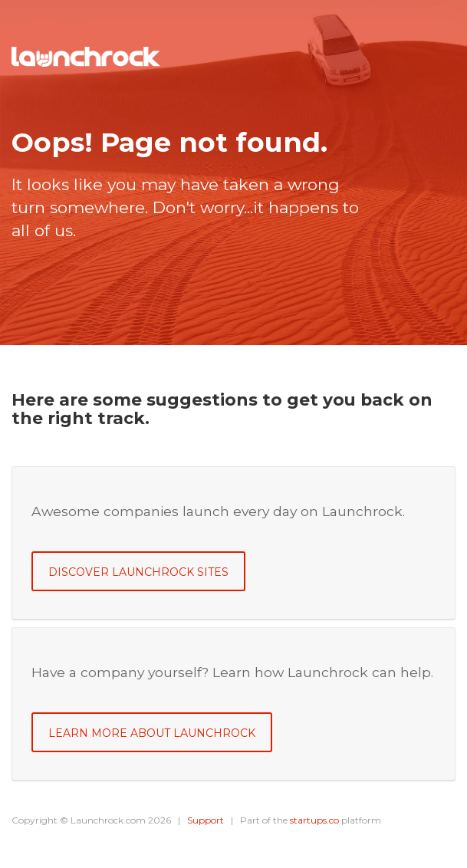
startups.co (314, 820)
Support (206, 820)
